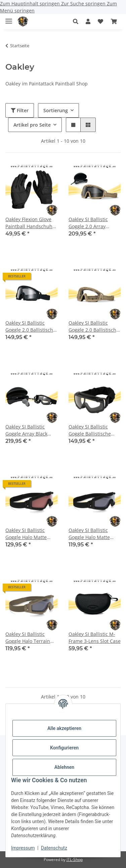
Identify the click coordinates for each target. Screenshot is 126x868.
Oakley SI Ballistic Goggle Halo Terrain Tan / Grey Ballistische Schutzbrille (30, 638)
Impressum (23, 848)
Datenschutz (54, 848)
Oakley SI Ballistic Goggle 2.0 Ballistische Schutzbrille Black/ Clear (31, 326)
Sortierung (56, 110)
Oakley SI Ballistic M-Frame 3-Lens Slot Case (95, 638)
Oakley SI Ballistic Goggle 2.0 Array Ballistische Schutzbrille (88, 223)
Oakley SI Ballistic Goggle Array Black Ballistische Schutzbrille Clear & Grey (28, 430)
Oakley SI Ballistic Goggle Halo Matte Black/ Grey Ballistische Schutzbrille (95, 534)
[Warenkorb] (114, 21)
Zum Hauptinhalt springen (31, 4)
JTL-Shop (75, 859)
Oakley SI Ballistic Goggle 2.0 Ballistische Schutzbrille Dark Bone (94, 326)
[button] (77, 21)
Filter (20, 110)
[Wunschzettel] (100, 21)
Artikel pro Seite (32, 125)
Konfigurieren (64, 748)
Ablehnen (64, 767)
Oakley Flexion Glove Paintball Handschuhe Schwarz (30, 223)
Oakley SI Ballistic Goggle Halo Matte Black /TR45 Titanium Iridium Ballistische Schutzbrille (29, 534)
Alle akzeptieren (64, 728)
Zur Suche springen (84, 4)
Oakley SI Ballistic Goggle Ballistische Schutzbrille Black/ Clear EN (90, 430)
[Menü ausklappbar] (9, 18)
